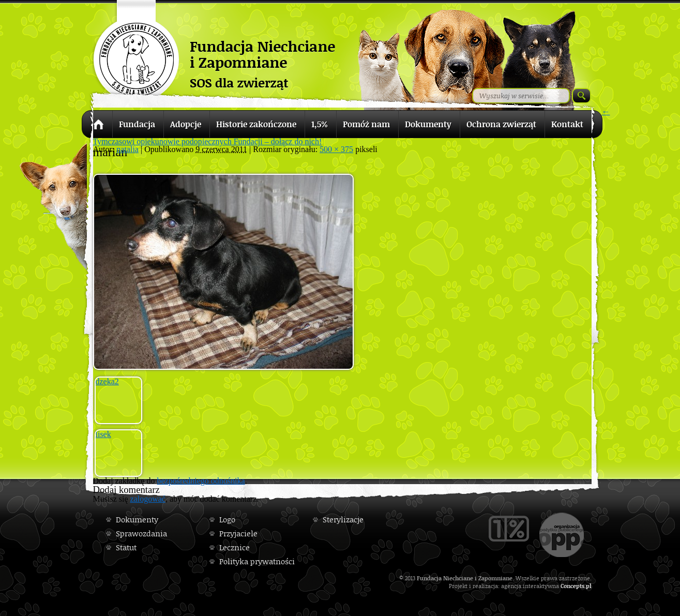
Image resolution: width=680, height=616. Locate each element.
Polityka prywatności (257, 561)
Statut (126, 547)
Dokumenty (137, 520)
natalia (127, 149)
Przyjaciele (238, 534)
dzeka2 (107, 381)
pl (589, 586)
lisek (103, 434)
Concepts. (573, 586)
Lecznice (235, 547)
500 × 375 (336, 149)
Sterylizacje (343, 520)
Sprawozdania (141, 534)
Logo (227, 520)
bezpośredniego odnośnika (201, 481)
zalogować (148, 499)
